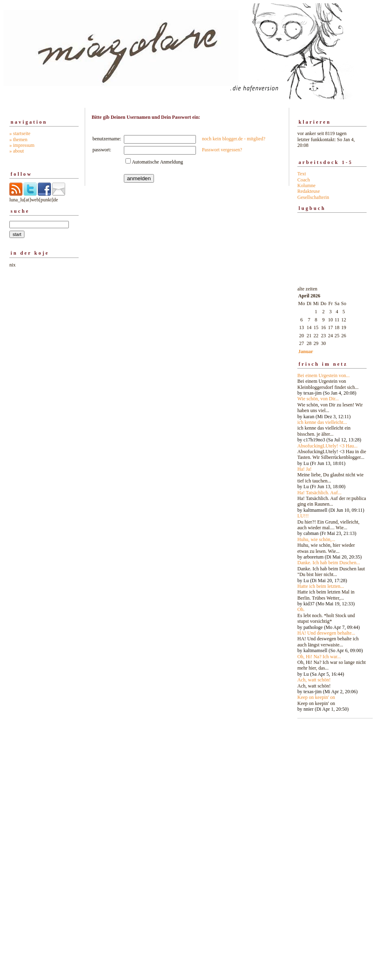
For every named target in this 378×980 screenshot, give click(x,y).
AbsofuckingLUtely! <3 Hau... (327, 446)
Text (302, 174)
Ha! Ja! (304, 469)
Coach (304, 180)
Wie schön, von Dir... (318, 399)
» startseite (20, 133)
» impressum (22, 145)
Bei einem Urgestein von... (323, 375)
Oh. (301, 609)
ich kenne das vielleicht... (322, 422)
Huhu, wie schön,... (316, 539)
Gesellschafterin (313, 197)
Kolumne (307, 186)
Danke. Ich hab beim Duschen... (329, 563)
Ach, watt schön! (314, 680)
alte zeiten (332, 497)
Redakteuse (309, 191)
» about (17, 151)
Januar (306, 351)
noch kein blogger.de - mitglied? (234, 139)
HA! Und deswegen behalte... (326, 633)
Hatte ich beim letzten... (321, 586)
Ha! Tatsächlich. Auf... (319, 493)
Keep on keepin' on (316, 697)
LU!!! (303, 516)
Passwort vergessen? (222, 150)
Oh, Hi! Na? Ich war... (319, 657)
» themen (18, 140)
